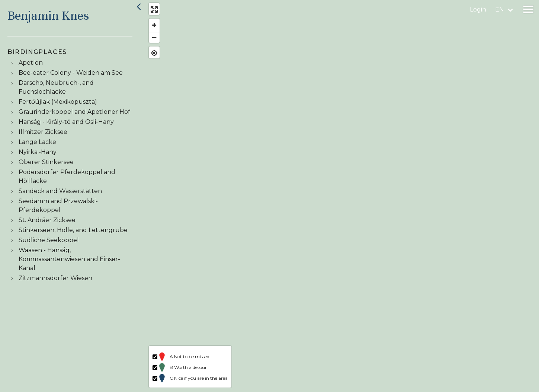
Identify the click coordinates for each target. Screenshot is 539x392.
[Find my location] (153, 54)
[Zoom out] (153, 38)
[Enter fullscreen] (153, 10)
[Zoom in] (153, 26)
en (500, 9)
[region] (342, 196)
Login (478, 9)
